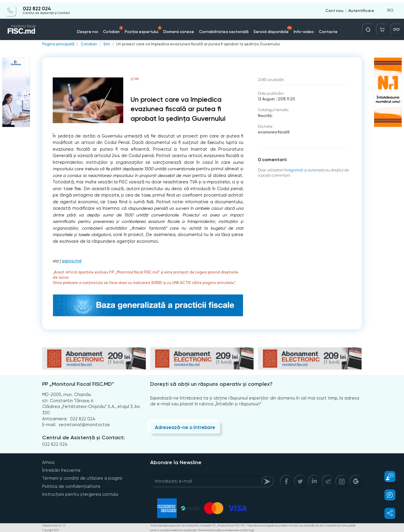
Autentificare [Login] (361, 8)
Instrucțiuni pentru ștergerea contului (80, 494)
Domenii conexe (180, 29)
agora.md (71, 261)
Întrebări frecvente (61, 470)
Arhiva (48, 462)
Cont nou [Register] (334, 8)
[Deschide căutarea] (369, 27)
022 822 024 (37, 6)
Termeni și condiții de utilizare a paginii (82, 478)
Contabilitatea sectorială (223, 29)
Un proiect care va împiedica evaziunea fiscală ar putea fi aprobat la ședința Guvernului (195, 44)
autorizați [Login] (315, 169)
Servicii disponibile (269, 27)
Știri (106, 44)
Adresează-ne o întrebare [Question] (185, 427)
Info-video (298, 29)
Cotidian (119, 27)
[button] (387, 476)
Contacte (322, 29)
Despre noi (94, 29)
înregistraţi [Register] (293, 169)
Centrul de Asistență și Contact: (83, 438)
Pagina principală (58, 44)
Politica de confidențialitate (71, 486)
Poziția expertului (147, 27)
